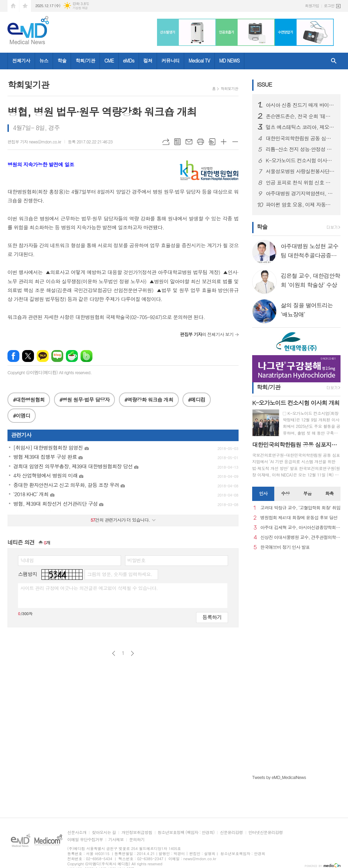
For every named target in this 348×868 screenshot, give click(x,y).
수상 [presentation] (285, 493)
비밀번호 (136, 560)
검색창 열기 (334, 61)
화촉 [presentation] (329, 493)
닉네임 (27, 560)
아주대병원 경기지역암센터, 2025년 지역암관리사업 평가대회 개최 (300, 193)
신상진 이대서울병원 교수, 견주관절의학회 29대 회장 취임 (300, 537)
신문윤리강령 (231, 832)
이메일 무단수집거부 (85, 840)
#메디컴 (197, 400)
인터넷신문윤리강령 (266, 832)
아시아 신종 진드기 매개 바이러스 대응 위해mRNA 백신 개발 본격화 (300, 105)
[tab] (263, 494)
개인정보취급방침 (137, 832)
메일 (189, 142)
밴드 (86, 356)
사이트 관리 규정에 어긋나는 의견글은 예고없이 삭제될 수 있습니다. (89, 588)
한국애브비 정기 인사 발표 (285, 547)
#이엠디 (22, 415)
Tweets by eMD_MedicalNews (279, 777)
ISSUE (264, 84)
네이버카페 (72, 356)
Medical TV (199, 60)
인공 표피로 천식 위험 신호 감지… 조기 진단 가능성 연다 (300, 183)
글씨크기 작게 (235, 142)
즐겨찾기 (25, 6)
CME (109, 60)
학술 (62, 60)
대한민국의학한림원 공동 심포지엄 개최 (300, 138)
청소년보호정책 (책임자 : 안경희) (186, 832)
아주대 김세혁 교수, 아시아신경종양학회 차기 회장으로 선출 (300, 528)
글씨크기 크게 (224, 142)
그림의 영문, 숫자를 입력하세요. (119, 574)
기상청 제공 (80, 8)
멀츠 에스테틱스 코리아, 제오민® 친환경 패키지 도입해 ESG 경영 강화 (300, 127)
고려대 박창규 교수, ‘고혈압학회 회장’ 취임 (300, 508)
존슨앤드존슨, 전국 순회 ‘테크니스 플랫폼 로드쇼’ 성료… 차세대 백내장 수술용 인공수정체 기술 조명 (300, 116)
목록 (177, 142)
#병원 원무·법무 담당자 (85, 400)
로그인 (329, 6)
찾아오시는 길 (104, 832)
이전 (114, 653)
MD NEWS (229, 60)
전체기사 (21, 60)
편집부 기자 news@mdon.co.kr (34, 142)
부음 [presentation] (307, 493)
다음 (132, 653)
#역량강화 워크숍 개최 (149, 400)
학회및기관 (229, 89)
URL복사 (166, 142)
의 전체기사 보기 (207, 334)
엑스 (28, 356)
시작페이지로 (13, 6)
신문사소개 (77, 832)
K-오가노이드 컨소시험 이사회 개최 (300, 160)
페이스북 (13, 356)
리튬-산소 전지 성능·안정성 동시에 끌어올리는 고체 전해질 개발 (300, 149)
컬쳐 (148, 60)
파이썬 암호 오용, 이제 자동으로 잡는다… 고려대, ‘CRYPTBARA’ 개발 (300, 205)
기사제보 (116, 840)
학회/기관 (85, 60)
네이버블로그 (57, 356)
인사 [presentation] (263, 493)
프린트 (201, 142)
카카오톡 (43, 356)
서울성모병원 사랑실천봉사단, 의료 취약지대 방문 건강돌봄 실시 (300, 171)
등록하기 (212, 617)
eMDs (129, 60)
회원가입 (312, 6)
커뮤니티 (170, 60)
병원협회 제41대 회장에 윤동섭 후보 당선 (299, 518)
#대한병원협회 (29, 400)
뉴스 (44, 60)
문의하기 (137, 840)
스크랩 (212, 142)
